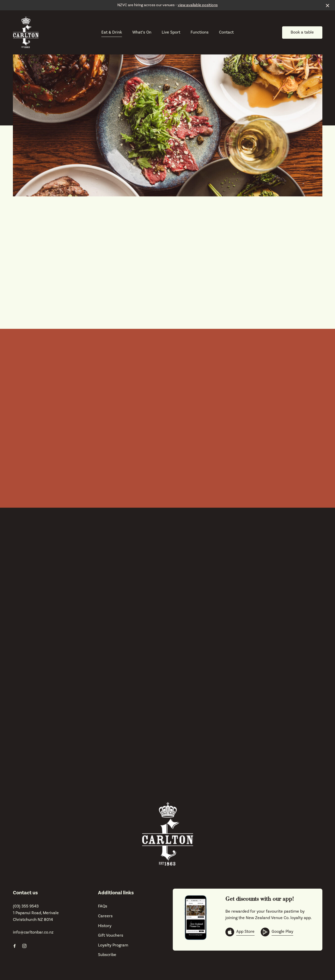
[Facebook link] (15, 946)
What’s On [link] (142, 32)
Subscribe (107, 955)
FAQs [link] (103, 906)
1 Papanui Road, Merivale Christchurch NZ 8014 (36, 916)
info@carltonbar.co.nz (33, 932)
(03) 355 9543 (26, 906)
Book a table (302, 32)
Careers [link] (105, 916)
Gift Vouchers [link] (111, 935)
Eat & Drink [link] (112, 32)
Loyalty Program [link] (113, 945)
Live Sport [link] (171, 32)
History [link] (105, 926)
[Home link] (26, 32)
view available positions (198, 5)
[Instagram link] (24, 946)
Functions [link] (200, 32)
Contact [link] (226, 32)
